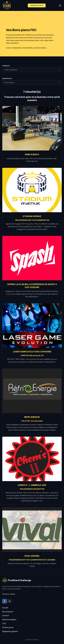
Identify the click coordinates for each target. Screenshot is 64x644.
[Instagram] (9, 601)
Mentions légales (9, 620)
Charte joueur (8, 627)
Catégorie (6, 66)
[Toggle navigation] (60, 5)
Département (7, 78)
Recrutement (8, 612)
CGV (4, 623)
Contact (6, 616)
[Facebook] (5, 601)
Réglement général (10, 631)
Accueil (5, 608)
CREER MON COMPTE (37, 5)
